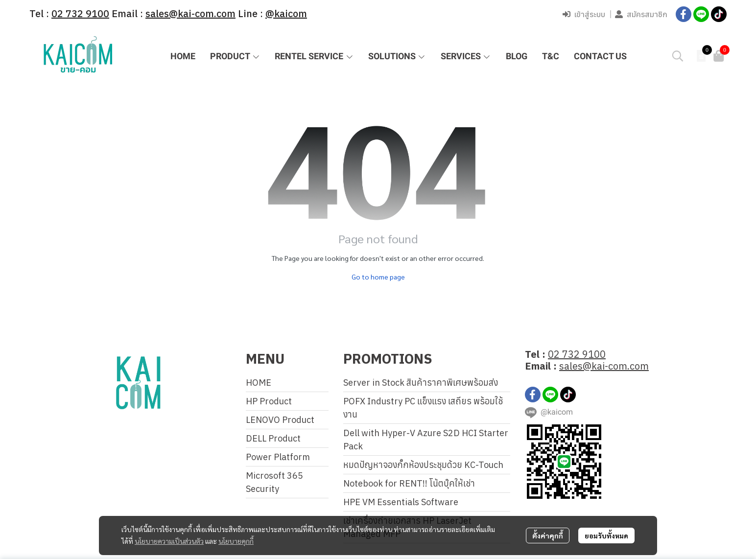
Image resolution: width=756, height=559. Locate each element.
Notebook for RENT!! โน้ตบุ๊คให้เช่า (409, 483)
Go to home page (378, 277)
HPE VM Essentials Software (401, 502)
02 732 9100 (577, 354)
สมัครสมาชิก (641, 14)
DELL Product (273, 438)
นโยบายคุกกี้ (236, 541)
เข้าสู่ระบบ (584, 14)
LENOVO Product (280, 420)
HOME (259, 383)
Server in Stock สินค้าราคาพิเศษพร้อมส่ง (421, 383)
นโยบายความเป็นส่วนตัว (169, 541)
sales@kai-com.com (604, 366)
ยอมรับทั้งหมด (606, 536)
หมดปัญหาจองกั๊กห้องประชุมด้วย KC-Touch (423, 465)
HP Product (269, 401)
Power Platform (278, 457)
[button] (678, 56)
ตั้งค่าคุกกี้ (548, 536)
